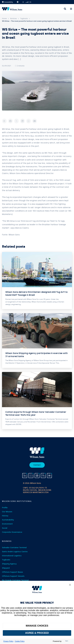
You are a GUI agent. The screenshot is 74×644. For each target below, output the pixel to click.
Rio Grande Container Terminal (15, 580)
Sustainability (8, 520)
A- (23, 2)
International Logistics (12, 556)
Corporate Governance (12, 532)
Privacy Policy (8, 641)
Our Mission (7, 512)
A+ (30, 2)
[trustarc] (66, 641)
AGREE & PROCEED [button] (37, 633)
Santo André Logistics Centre (15, 552)
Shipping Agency (9, 564)
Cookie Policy (20, 641)
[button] (70, 585)
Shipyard (6, 568)
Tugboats (24, 19)
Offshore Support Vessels (13, 576)
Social (5, 528)
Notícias (13, 19)
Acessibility (7, 2)
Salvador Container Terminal (14, 548)
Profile (5, 508)
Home (4, 19)
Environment (7, 524)
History (5, 516)
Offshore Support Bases (12, 572)
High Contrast (18, 2)
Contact (37, 465)
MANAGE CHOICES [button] (37, 626)
